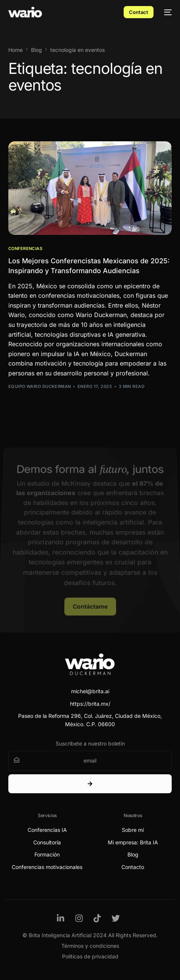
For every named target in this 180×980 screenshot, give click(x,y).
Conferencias (25, 249)
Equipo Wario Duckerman (40, 386)
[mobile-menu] (166, 12)
